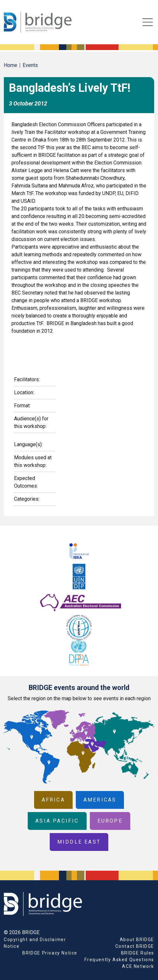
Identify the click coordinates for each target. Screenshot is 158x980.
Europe (110, 821)
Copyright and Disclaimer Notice (35, 943)
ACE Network (138, 966)
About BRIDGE (137, 940)
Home (11, 65)
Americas (100, 800)
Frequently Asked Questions (119, 960)
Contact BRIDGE (135, 946)
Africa (53, 800)
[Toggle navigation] (148, 22)
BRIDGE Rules (138, 953)
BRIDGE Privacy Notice (50, 953)
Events (30, 65)
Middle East (79, 842)
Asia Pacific (57, 821)
